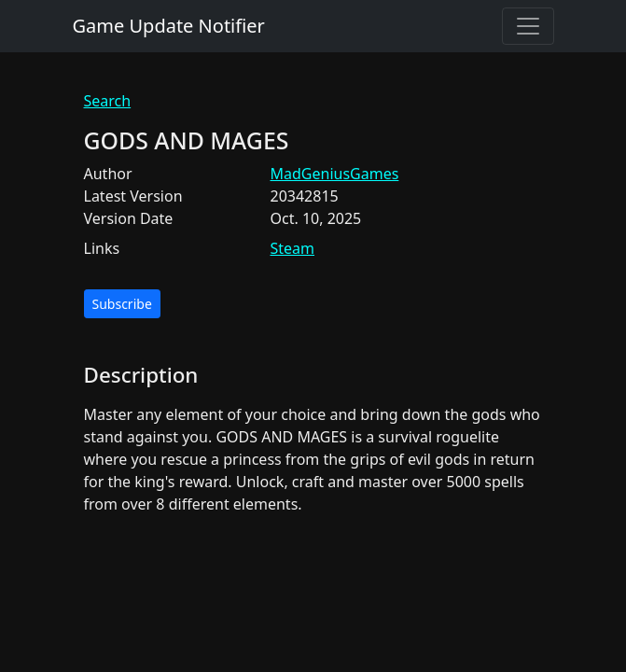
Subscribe (122, 304)
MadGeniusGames (335, 174)
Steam (293, 248)
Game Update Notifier (169, 26)
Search (108, 101)
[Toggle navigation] (528, 26)
